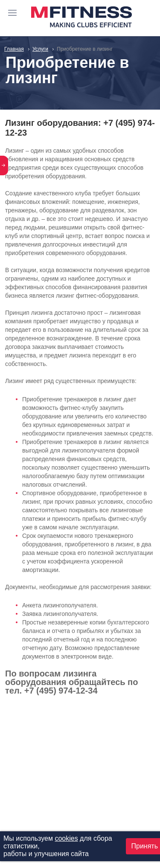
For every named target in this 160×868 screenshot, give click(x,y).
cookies (66, 838)
